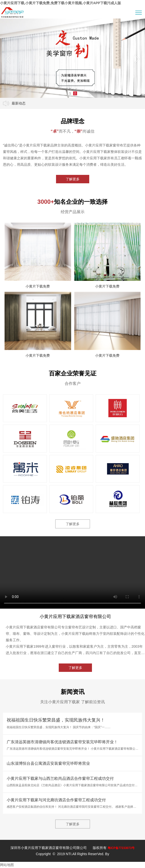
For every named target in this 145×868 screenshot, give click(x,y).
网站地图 (7, 865)
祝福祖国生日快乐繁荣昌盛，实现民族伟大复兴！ (56, 720)
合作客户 (73, 383)
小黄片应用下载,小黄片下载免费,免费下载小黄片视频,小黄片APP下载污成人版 (60, 3)
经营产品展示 (73, 212)
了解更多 (73, 179)
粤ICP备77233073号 (121, 848)
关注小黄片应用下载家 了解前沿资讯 (72, 702)
